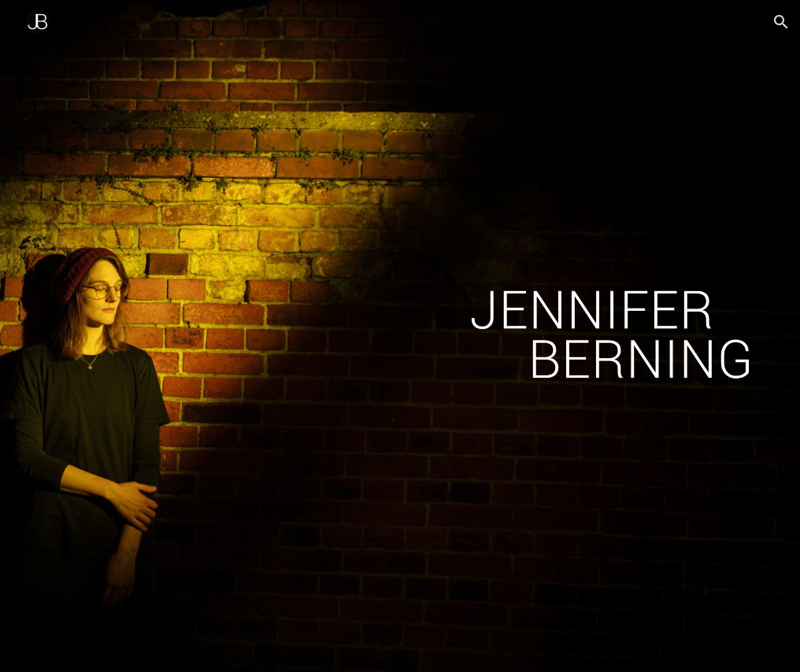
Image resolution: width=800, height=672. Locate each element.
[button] (781, 22)
